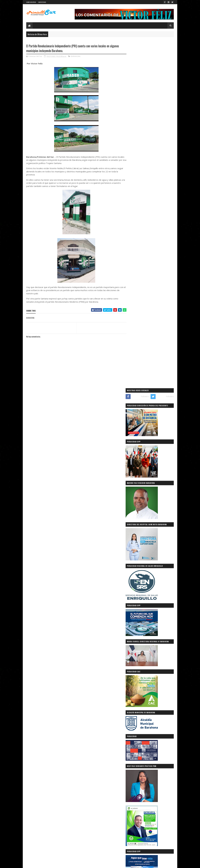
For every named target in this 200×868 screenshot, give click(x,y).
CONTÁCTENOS (42, 2)
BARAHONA (76, 56)
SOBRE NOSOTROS (31, 2)
